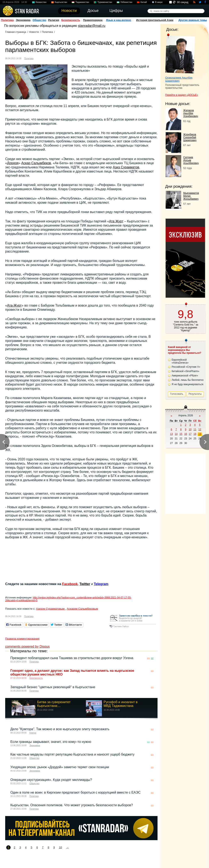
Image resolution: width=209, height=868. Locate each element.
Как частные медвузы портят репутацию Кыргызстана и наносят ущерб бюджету (72, 754)
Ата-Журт (14, 305)
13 (171, 434)
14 (176, 434)
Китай (144, 2)
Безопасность (71, 20)
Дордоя (13, 163)
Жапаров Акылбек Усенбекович (191, 113)
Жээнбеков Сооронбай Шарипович (190, 137)
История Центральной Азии (155, 20)
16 (186, 434)
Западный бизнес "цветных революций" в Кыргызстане (53, 687)
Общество (39, 20)
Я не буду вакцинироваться (188, 384)
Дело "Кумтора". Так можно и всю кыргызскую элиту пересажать (60, 729)
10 (60, 847)
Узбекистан (126, 2)
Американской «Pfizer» (185, 376)
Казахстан (41, 2)
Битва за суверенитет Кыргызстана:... (54, 704)
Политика (7, 20)
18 (195, 434)
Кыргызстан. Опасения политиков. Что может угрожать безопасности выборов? (72, 805)
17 (190, 434)
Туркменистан (105, 2)
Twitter (85, 584)
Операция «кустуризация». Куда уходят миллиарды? (51, 780)
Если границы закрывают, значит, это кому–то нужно (51, 742)
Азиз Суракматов (126, 167)
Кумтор (33, 733)
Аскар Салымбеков (36, 163)
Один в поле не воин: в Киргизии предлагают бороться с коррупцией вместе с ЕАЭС (75, 792)
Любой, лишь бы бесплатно (188, 380)
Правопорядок (93, 20)
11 (195, 429)
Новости (34, 32)
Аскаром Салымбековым (82, 609)
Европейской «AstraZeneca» (180, 361)
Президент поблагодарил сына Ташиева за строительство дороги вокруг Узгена (72, 658)
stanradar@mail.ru (92, 26)
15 (181, 434)
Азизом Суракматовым (51, 609)
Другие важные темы (193, 20)
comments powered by (27, 647)
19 (200, 434)
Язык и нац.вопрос (119, 20)
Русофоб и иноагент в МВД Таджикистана (121, 704)
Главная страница (16, 32)
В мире (159, 2)
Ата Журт (116, 221)
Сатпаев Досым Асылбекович (191, 160)
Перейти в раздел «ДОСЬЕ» (182, 95)
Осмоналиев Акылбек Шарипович (179, 79)
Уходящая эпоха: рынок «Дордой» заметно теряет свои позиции (60, 767)
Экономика (23, 20)
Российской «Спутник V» (186, 367)
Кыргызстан (61, 2)
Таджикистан (82, 2)
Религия (54, 20)
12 (200, 429)
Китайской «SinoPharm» (185, 371)
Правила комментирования (22, 639)
